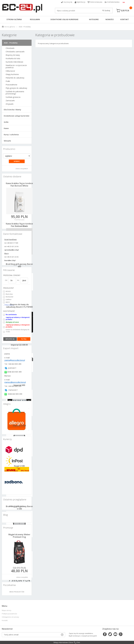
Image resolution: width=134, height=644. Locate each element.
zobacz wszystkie (22, 577)
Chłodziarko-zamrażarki (15, 52)
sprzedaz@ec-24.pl (12, 250)
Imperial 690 (19, 385)
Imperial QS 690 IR (19, 345)
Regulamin (35, 19)
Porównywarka (113, 2)
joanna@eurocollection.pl (15, 360)
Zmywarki (10, 104)
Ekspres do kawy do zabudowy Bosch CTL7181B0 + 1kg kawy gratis (19, 307)
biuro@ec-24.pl (10, 260)
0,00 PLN (125, 11)
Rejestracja (81, 2)
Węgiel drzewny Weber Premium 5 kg (19, 536)
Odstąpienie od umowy (10, 617)
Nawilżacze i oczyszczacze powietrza (16, 66)
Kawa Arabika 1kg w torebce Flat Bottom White (19, 185)
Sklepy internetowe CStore (63, 642)
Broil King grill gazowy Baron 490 (19, 265)
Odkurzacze (10, 71)
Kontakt (125, 19)
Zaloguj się (68, 2)
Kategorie (94, 19)
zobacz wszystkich (22, 169)
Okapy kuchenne (12, 74)
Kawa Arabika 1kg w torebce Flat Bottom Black (19, 225)
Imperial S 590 (19, 426)
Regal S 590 (19, 466)
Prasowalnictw (11, 85)
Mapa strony (7, 610)
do (18, 280)
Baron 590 (19, 547)
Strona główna (14, 19)
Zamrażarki (10, 101)
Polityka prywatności (9, 614)
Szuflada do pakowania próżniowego (15, 93)
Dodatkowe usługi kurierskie (64, 19)
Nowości (110, 19)
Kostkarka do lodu (13, 58)
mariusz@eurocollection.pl (15, 382)
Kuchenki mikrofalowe (14, 62)
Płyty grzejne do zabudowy (16, 88)
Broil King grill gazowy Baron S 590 (19, 508)
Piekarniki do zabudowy (15, 78)
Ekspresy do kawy (13, 55)
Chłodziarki (10, 48)
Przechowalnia (96, 2)
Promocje (8, 528)
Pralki (8, 81)
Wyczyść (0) (10, 339)
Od (6, 280)
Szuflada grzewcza (13, 97)
